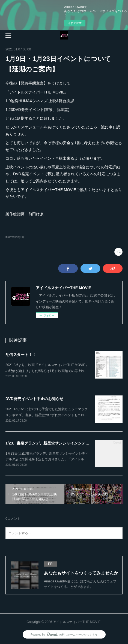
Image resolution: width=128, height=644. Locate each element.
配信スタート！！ (21, 355)
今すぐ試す (75, 23)
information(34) (15, 237)
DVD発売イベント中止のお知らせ (34, 399)
